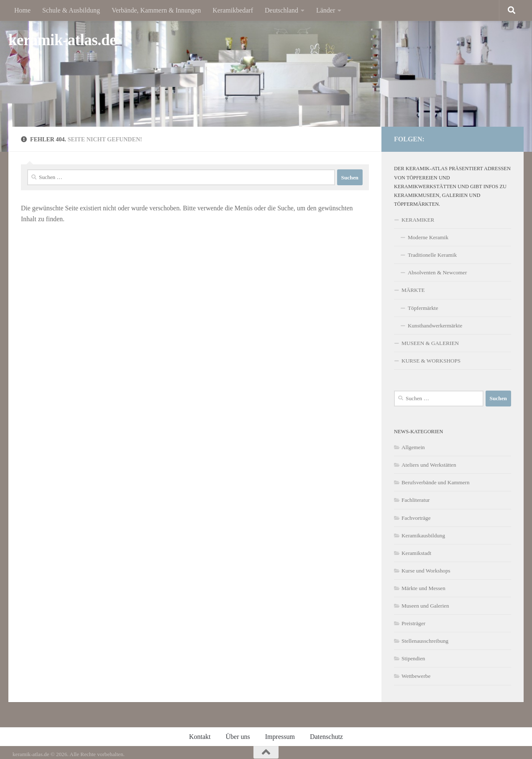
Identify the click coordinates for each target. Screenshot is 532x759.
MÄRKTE (413, 290)
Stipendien (413, 658)
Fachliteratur (416, 500)
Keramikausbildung (423, 535)
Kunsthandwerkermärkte (435, 326)
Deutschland (281, 10)
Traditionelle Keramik (432, 255)
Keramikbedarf (233, 10)
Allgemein (413, 447)
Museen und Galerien (425, 606)
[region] (266, 76)
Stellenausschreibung (425, 641)
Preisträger (413, 623)
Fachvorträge (416, 518)
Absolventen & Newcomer (437, 272)
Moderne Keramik (428, 237)
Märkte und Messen (423, 588)
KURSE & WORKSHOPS (431, 361)
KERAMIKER (418, 220)
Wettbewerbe (416, 676)
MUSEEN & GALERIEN (430, 343)
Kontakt (200, 737)
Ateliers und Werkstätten (429, 465)
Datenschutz (326, 737)
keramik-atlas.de (62, 40)
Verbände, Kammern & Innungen (156, 10)
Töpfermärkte (423, 308)
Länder (326, 10)
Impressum (280, 737)
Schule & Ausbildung (71, 10)
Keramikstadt (416, 553)
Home (22, 10)
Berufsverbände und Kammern (436, 482)
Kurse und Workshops (426, 571)
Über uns (238, 737)
